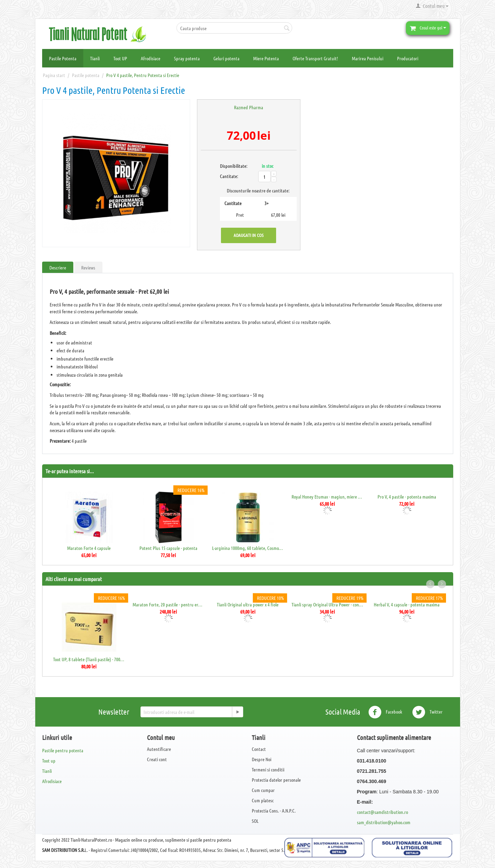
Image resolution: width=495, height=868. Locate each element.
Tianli (95, 58)
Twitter (427, 712)
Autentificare (159, 749)
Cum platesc (263, 800)
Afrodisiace (151, 58)
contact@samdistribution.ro (382, 812)
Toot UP (120, 58)
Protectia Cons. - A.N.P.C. (274, 810)
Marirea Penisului (368, 58)
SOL (255, 821)
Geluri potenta (226, 58)
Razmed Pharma (249, 107)
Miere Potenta (266, 58)
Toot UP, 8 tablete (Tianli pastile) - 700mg (89, 659)
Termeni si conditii (268, 769)
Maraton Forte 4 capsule (89, 548)
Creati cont (157, 759)
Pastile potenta (86, 75)
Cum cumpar (263, 790)
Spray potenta (187, 58)
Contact (259, 749)
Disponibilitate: (227, 166)
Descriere (58, 267)
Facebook (385, 712)
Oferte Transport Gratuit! (315, 58)
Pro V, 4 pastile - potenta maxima (407, 496)
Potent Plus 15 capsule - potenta (168, 548)
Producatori (408, 58)
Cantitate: (227, 176)
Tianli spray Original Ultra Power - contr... (327, 604)
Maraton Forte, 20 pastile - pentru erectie (168, 604)
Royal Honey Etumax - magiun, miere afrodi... (327, 496)
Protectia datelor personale (276, 780)
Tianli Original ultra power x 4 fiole (248, 604)
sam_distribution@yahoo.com (384, 822)
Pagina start (54, 75)
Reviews (88, 267)
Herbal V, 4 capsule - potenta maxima (407, 604)
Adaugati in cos (249, 235)
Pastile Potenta (63, 58)
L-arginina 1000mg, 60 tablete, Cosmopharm (248, 548)
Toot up (49, 760)
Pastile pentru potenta (63, 750)
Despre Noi (262, 759)
